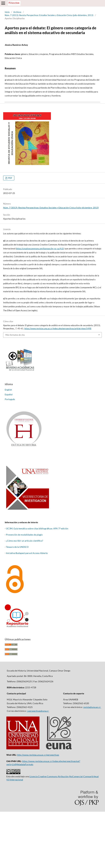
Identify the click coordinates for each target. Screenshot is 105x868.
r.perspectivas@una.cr (38, 711)
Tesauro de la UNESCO (17, 547)
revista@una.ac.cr (92, 707)
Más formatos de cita (15, 335)
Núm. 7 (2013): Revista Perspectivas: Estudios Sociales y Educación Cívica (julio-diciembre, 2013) (49, 15)
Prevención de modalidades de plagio (24, 535)
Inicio (7, 12)
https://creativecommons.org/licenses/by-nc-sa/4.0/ (40, 249)
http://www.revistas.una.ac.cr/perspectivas (38, 755)
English (8, 390)
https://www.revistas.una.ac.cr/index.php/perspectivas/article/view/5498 (58, 329)
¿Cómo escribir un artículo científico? (25, 541)
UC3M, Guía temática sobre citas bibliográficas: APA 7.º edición (37, 528)
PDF (10, 178)
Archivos (17, 12)
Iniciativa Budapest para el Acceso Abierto (27, 553)
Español (9, 394)
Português (10, 399)
